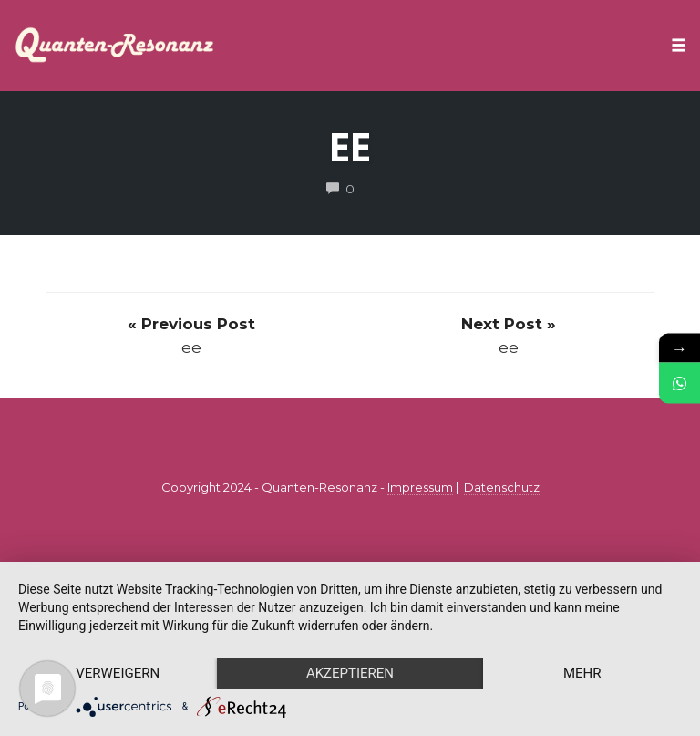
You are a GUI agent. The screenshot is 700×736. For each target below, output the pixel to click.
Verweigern (118, 673)
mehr (582, 673)
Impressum (420, 487)
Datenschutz (502, 487)
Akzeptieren (350, 673)
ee (350, 147)
